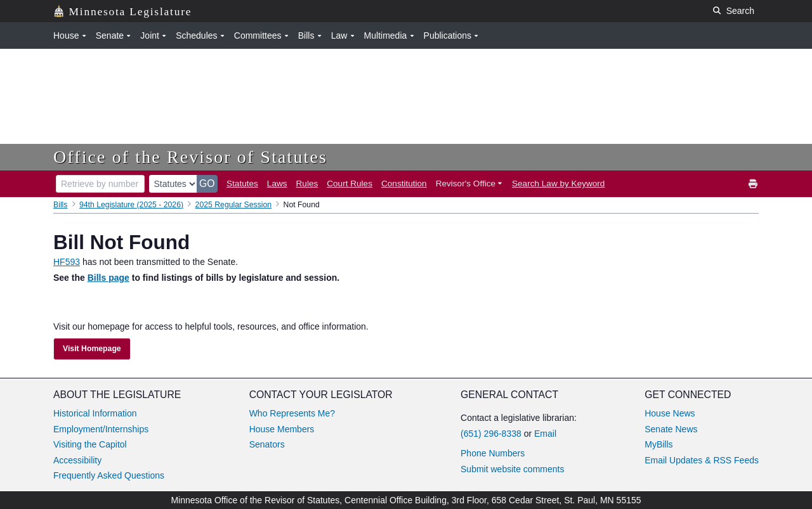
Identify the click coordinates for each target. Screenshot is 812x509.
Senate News (671, 429)
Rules (307, 184)
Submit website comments (512, 469)
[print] (754, 184)
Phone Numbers (493, 453)
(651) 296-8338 (491, 434)
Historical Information (95, 413)
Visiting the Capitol (90, 444)
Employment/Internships (101, 429)
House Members (282, 429)
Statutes (242, 184)
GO (207, 184)
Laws (277, 184)
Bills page (108, 278)
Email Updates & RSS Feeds (702, 460)
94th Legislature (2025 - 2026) (131, 205)
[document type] (173, 184)
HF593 (67, 262)
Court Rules (350, 184)
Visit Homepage (92, 349)
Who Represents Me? (292, 413)
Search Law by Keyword (558, 184)
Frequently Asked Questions (109, 475)
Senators (267, 444)
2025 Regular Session (234, 205)
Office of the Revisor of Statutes (190, 157)
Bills (60, 205)
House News (670, 413)
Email (545, 434)
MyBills (658, 444)
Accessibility (77, 460)
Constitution (404, 184)
